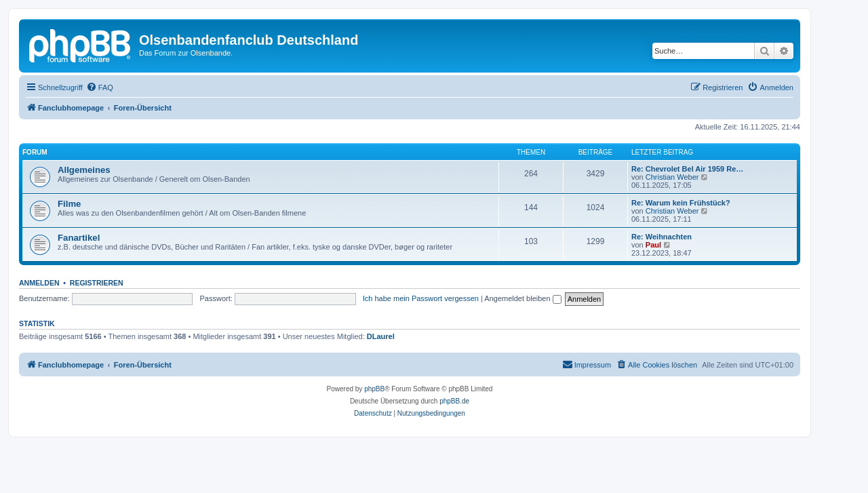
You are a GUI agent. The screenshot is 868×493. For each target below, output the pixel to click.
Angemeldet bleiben (522, 298)
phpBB (374, 389)
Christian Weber (672, 177)
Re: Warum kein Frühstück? (681, 203)
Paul (653, 245)
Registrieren (97, 283)
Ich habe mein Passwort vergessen (421, 298)
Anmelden (39, 283)
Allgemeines (84, 170)
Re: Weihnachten (662, 237)
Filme (69, 204)
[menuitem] (100, 87)
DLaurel (381, 336)
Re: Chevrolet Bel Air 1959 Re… (687, 169)
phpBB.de (454, 401)
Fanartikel (79, 238)
